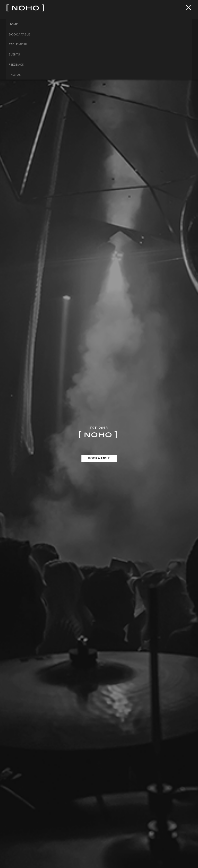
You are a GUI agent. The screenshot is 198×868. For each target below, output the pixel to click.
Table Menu (18, 44)
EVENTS (14, 54)
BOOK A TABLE (19, 34)
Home (13, 24)
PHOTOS (15, 75)
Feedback (16, 64)
